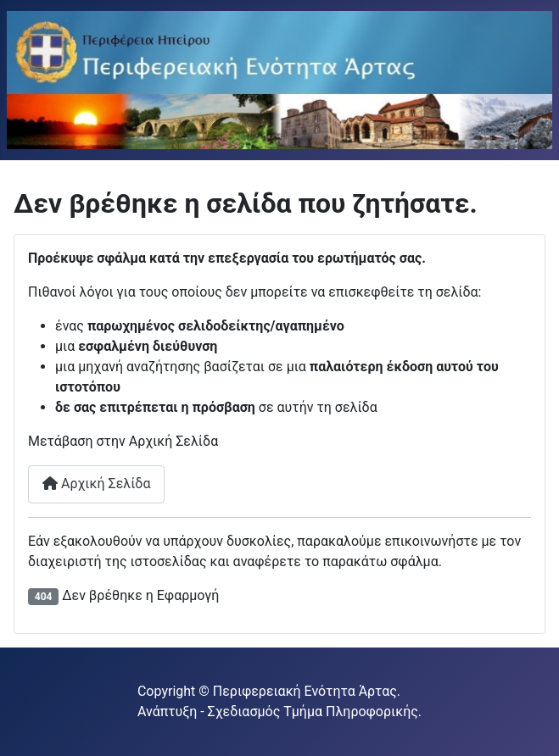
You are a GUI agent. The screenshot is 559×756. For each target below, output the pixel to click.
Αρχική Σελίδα (96, 484)
